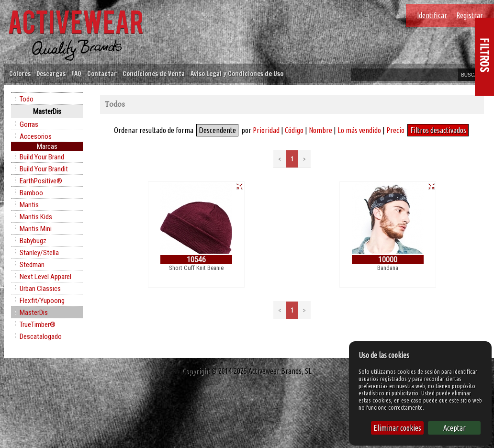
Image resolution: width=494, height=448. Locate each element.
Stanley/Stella (39, 253)
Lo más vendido (359, 130)
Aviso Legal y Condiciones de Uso (237, 73)
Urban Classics (40, 289)
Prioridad (266, 130)
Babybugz (33, 241)
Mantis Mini (36, 229)
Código (294, 130)
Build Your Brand (42, 157)
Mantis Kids (36, 217)
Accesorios (36, 136)
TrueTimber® (38, 325)
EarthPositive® (41, 181)
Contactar (102, 73)
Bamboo (31, 193)
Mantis (29, 205)
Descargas (51, 73)
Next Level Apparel (45, 277)
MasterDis (34, 313)
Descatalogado (41, 336)
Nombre (320, 130)
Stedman (32, 265)
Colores (20, 73)
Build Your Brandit (44, 169)
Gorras (29, 124)
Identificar (432, 15)
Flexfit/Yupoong (42, 301)
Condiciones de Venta (154, 73)
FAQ (76, 73)
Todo (27, 99)
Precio (395, 130)
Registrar (470, 15)
